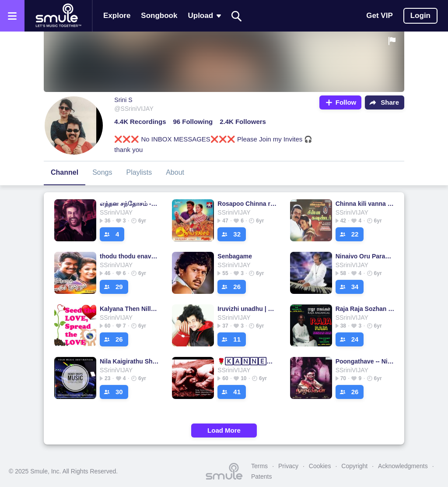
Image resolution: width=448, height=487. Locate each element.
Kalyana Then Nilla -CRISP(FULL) (129, 309)
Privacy (288, 466)
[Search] (237, 16)
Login (420, 16)
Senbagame (235, 256)
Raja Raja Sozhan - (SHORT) (365, 309)
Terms (259, 466)
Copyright (354, 466)
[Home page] (58, 16)
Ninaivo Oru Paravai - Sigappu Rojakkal (365, 256)
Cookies (320, 466)
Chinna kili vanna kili (365, 204)
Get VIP (379, 16)
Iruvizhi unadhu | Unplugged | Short (247, 309)
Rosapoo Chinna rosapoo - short (247, 204)
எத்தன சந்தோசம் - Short (129, 204)
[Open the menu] (12, 16)
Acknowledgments (403, 466)
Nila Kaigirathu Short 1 (129, 361)
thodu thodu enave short (129, 256)
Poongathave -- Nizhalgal (365, 361)
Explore (117, 16)
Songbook (159, 16)
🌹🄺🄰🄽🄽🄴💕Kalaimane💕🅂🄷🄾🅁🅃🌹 (247, 361)
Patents (261, 476)
